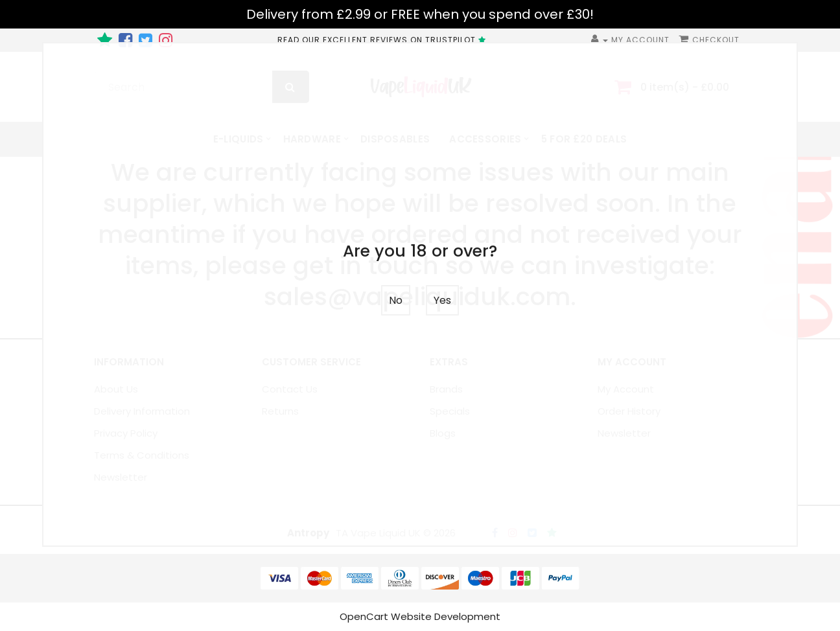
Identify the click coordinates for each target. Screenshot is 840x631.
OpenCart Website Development (420, 616)
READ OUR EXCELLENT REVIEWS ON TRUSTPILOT (383, 40)
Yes (442, 300)
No (396, 300)
